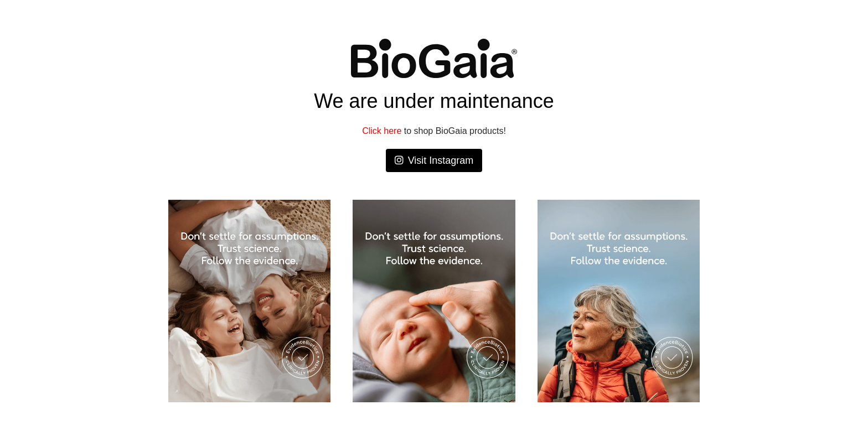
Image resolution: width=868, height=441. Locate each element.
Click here (382, 131)
